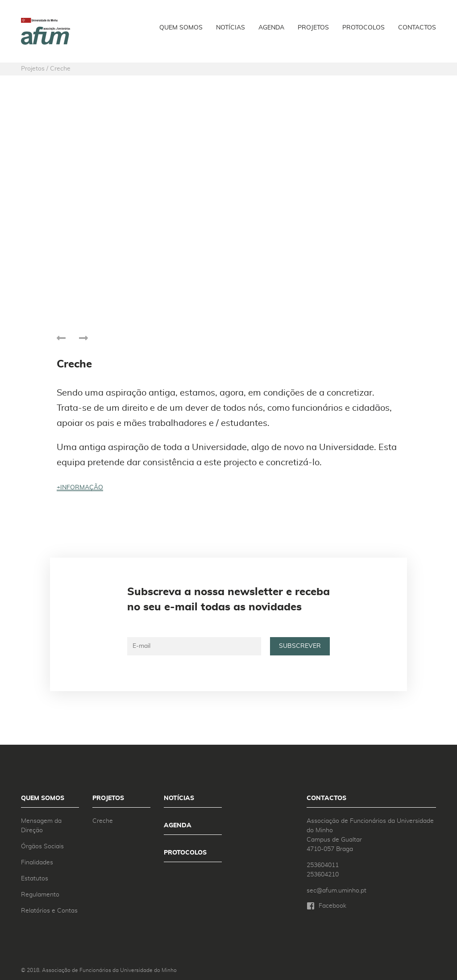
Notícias (231, 28)
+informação (80, 488)
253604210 (323, 875)
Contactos (417, 28)
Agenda (271, 28)
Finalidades (37, 863)
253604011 (323, 865)
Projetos (313, 28)
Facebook (332, 906)
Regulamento (40, 895)
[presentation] (61, 337)
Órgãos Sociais (42, 847)
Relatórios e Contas (49, 911)
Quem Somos (181, 28)
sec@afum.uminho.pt (337, 891)
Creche (103, 821)
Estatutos (35, 879)
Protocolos (364, 28)
